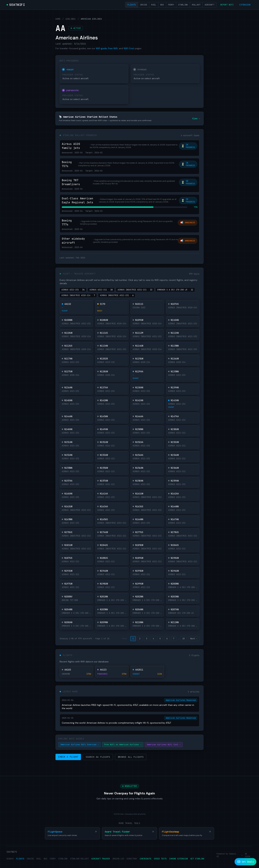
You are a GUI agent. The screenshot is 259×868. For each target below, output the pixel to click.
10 (184, 639)
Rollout (196, 5)
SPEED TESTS (160, 859)
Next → (194, 639)
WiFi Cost (129, 48)
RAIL (39, 859)
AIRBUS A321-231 (73, 290)
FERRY (53, 859)
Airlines (71, 19)
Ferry (171, 5)
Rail (154, 5)
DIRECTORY (132, 859)
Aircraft (209, 5)
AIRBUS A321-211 (101, 290)
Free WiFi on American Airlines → (123, 745)
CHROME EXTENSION (179, 859)
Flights (132, 5)
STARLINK (63, 859)
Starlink (183, 5)
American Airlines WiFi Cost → (164, 745)
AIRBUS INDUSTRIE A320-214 (78, 295)
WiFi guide (101, 48)
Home (58, 19)
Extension (245, 5)
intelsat (142, 69)
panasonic (73, 90)
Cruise (144, 5)
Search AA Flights (98, 757)
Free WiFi (113, 48)
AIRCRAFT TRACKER (101, 859)
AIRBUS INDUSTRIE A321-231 (117, 295)
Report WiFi (227, 5)
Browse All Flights (131, 757)
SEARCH (10, 859)
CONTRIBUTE (146, 859)
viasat (70, 69)
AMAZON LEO (118, 859)
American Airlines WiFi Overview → (80, 745)
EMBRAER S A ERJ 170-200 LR (175, 290)
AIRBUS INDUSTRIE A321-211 (135, 290)
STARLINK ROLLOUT (79, 859)
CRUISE (30, 859)
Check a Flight (68, 757)
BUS (46, 859)
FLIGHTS (20, 859)
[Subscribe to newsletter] (245, 862)
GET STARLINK (197, 859)
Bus (162, 5)
